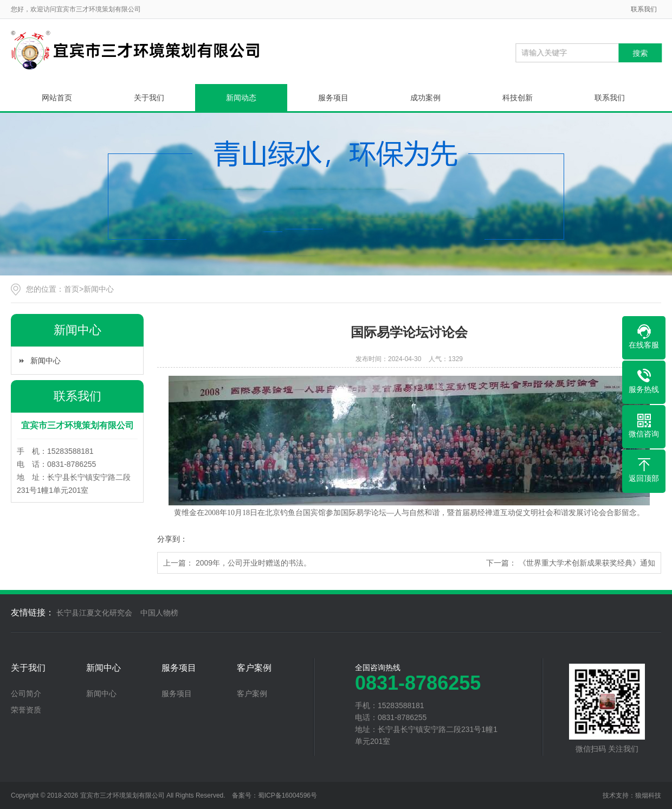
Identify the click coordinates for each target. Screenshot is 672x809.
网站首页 (57, 98)
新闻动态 (241, 98)
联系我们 (644, 9)
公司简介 (26, 694)
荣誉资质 (26, 710)
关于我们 (149, 98)
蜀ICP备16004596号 (287, 795)
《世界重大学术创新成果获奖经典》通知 (587, 563)
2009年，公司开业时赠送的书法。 (253, 563)
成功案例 (425, 98)
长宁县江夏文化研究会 (94, 613)
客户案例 (254, 668)
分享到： (172, 539)
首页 (72, 289)
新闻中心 (99, 289)
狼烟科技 (648, 795)
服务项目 (333, 98)
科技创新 (518, 98)
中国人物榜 (159, 613)
